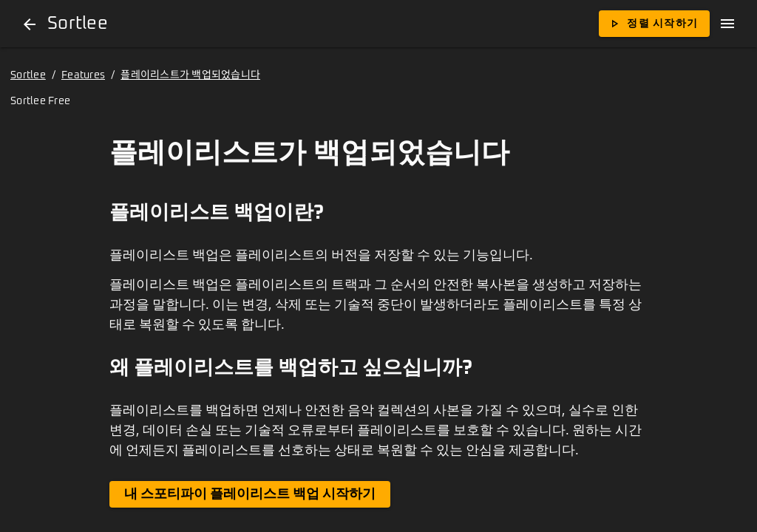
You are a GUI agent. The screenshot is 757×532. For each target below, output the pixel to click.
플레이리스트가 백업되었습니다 (190, 75)
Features (83, 75)
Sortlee (28, 75)
